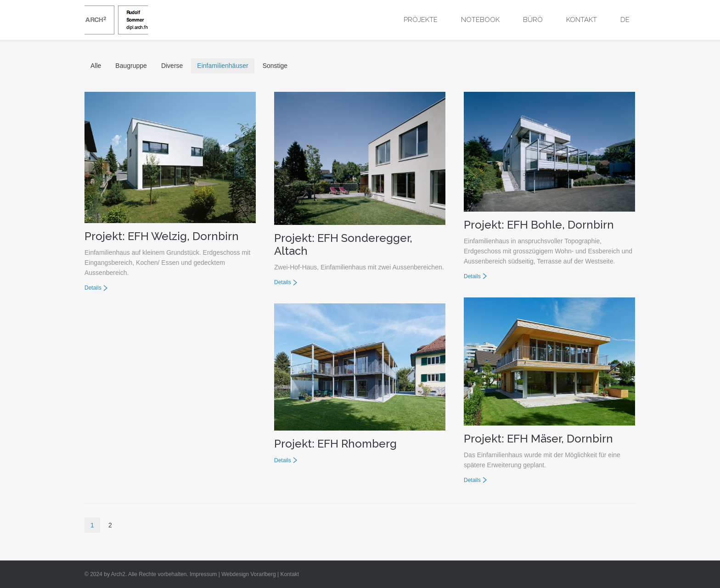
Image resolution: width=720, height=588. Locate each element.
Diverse (172, 66)
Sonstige (275, 66)
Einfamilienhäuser (222, 66)
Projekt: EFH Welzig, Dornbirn (162, 236)
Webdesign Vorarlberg (249, 574)
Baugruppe (131, 66)
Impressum (203, 574)
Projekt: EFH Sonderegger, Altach (343, 244)
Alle (96, 66)
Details (93, 288)
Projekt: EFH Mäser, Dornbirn (538, 439)
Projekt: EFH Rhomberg (335, 444)
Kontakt (290, 574)
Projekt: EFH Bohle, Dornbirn (539, 225)
